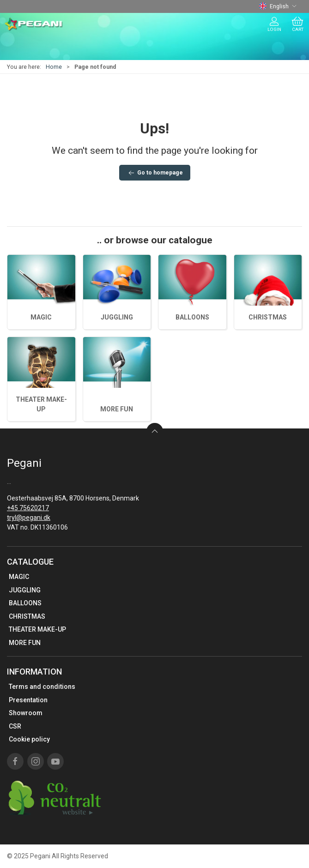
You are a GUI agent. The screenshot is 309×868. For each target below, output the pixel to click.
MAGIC (41, 317)
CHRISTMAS (268, 317)
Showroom (26, 713)
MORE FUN (117, 409)
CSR (15, 726)
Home (54, 67)
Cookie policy (29, 739)
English (278, 6)
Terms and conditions (42, 687)
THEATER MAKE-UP (37, 629)
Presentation (28, 700)
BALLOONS (192, 317)
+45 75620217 (28, 508)
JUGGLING (117, 317)
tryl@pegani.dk (29, 518)
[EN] (34, 24)
